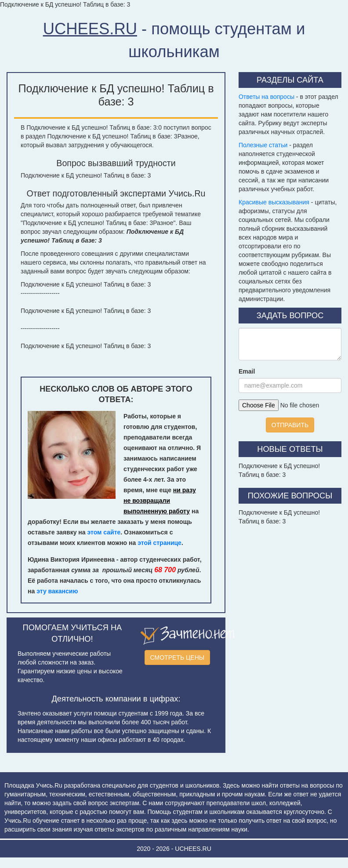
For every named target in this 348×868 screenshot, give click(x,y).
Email (247, 371)
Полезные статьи (263, 145)
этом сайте (104, 532)
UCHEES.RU (90, 29)
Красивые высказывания (274, 202)
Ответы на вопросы (266, 97)
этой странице (159, 543)
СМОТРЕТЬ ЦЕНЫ (178, 657)
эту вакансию (57, 591)
